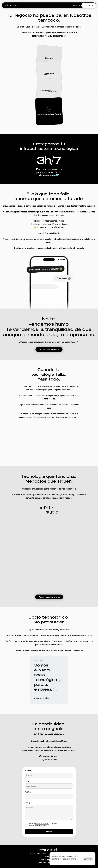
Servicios (76, 5)
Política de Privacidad (42, 824)
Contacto (89, 5)
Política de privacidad (49, 860)
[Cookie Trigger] (49, 863)
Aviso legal (49, 857)
